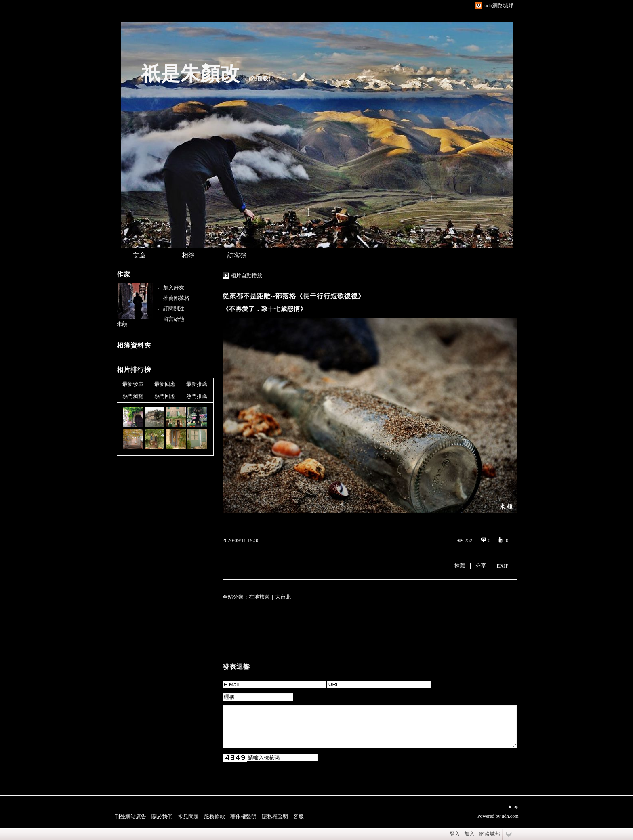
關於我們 (162, 816)
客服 (299, 816)
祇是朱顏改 (190, 74)
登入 (455, 834)
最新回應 (165, 384)
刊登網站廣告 (130, 816)
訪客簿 (237, 255)
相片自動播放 (246, 275)
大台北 (283, 597)
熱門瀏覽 (133, 396)
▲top (513, 806)
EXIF (503, 566)
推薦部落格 (176, 298)
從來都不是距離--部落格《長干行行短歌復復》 (294, 296)
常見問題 (188, 816)
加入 (469, 834)
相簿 (188, 255)
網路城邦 (490, 834)
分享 (481, 566)
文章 (139, 255)
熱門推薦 (197, 396)
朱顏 (122, 324)
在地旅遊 (259, 597)
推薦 (460, 566)
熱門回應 (165, 396)
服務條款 (215, 816)
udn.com (510, 816)
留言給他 (174, 319)
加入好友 (174, 288)
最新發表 (133, 384)
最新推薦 (197, 384)
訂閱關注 (174, 309)
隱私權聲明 (275, 816)
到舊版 (260, 79)
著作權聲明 (243, 816)
